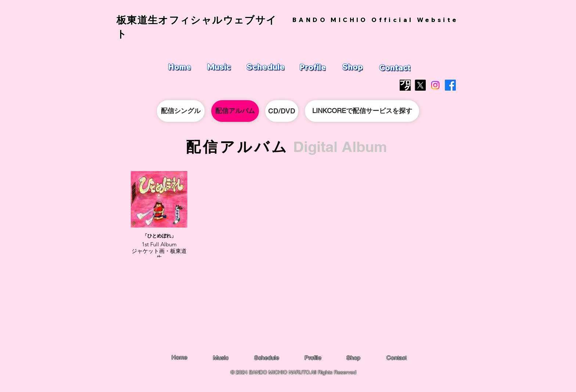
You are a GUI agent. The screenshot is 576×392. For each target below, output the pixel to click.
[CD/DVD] (282, 111)
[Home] (179, 67)
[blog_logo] (405, 85)
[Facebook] (450, 85)
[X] (420, 85)
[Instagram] (435, 85)
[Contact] (395, 68)
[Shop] (353, 67)
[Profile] (313, 67)
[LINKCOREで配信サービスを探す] (362, 111)
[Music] (219, 67)
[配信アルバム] (235, 111)
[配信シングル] (181, 111)
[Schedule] (266, 67)
